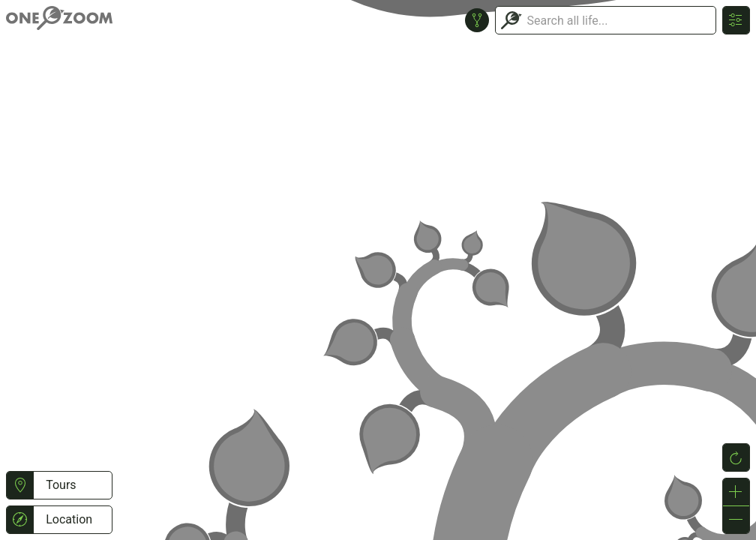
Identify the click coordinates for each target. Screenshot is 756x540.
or (378, 270)
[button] (20, 485)
